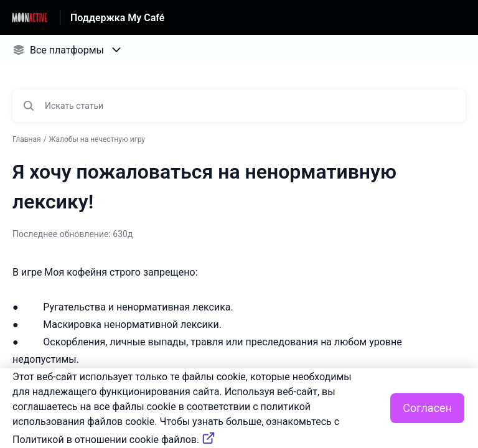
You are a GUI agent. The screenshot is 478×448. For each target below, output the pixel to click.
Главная (27, 139)
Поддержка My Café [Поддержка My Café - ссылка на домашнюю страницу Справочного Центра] (117, 18)
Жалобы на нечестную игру (97, 139)
